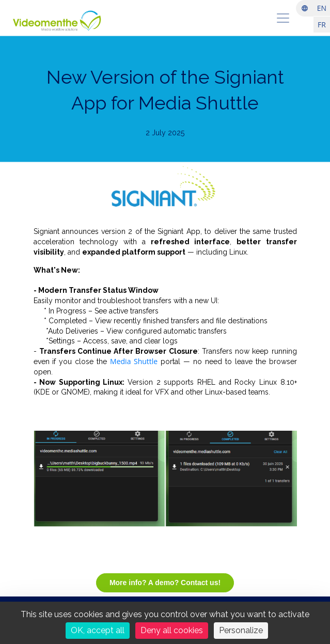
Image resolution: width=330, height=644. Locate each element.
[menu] (283, 18)
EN (322, 8)
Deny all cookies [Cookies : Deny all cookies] (172, 630)
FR (322, 25)
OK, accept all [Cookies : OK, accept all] (98, 630)
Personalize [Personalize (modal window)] (241, 630)
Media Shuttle (134, 361)
